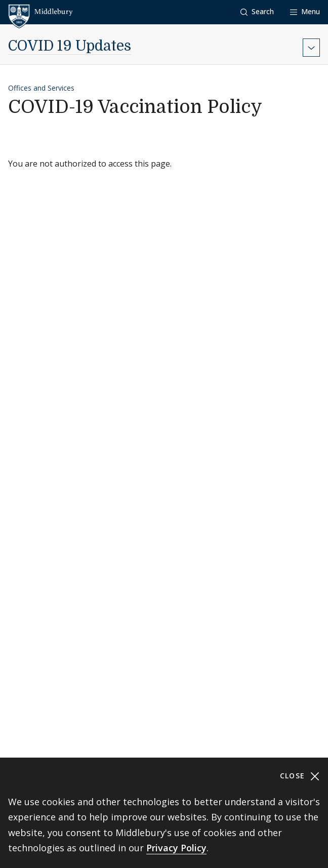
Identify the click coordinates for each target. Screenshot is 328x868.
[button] (257, 12)
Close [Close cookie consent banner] (300, 776)
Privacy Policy (176, 848)
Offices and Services (41, 88)
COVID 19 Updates (70, 46)
